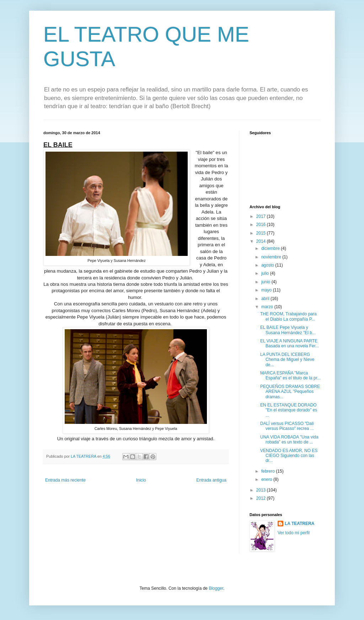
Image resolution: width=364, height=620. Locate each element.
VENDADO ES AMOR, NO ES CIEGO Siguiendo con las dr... (289, 456)
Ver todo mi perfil (294, 533)
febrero (269, 471)
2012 (262, 498)
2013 (262, 490)
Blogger (216, 588)
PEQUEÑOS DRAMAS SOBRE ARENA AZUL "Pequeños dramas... (290, 392)
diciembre (271, 248)
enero (267, 479)
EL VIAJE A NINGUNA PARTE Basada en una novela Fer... (290, 343)
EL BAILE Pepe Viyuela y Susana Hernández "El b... (288, 330)
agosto (268, 265)
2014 (262, 241)
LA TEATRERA (299, 524)
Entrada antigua (211, 480)
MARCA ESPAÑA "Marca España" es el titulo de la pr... (290, 375)
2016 (262, 225)
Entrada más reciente (65, 480)
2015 (262, 233)
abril (266, 299)
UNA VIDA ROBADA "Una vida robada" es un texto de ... (289, 440)
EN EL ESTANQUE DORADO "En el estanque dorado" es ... (289, 410)
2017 (262, 216)
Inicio (141, 480)
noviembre (272, 257)
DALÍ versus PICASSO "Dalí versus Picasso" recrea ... (287, 426)
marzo (268, 307)
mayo (267, 290)
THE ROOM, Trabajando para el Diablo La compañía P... (288, 316)
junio (266, 282)
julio (266, 273)
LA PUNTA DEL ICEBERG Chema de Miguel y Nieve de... (287, 360)
